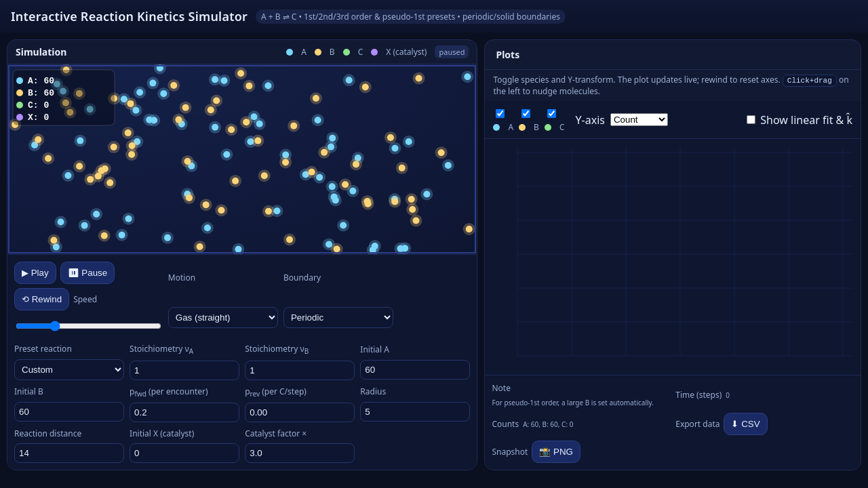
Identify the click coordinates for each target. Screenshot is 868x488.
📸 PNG (556, 452)
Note (501, 388)
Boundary (302, 278)
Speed (85, 299)
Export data (697, 424)
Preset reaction (43, 349)
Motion (182, 278)
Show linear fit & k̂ (800, 120)
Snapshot (510, 452)
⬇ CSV (745, 424)
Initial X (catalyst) (162, 433)
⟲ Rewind (42, 299)
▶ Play (35, 273)
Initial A (375, 349)
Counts (505, 424)
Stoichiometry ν (161, 349)
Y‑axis (590, 120)
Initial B (29, 391)
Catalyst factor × (276, 433)
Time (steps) (698, 395)
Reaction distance (48, 433)
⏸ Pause (88, 273)
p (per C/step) (276, 392)
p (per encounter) (169, 392)
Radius (373, 391)
